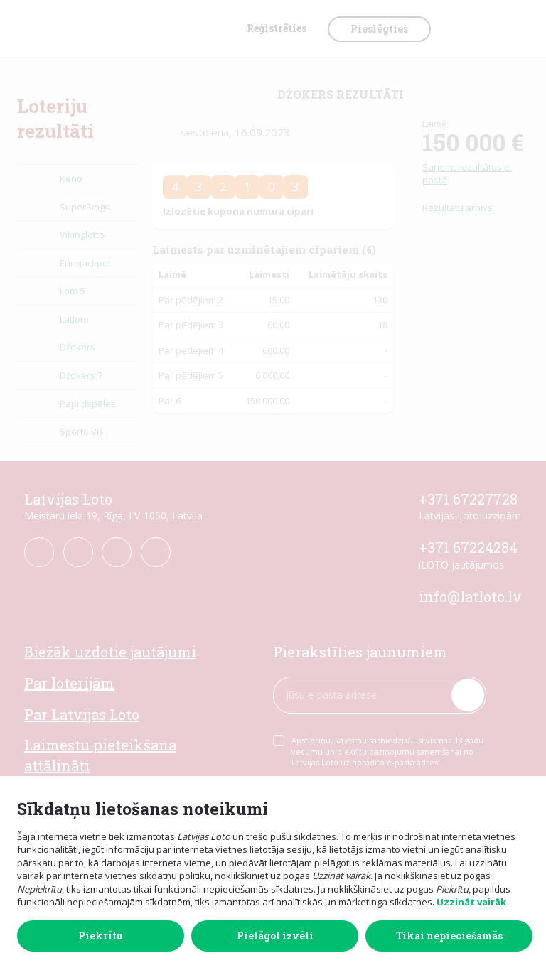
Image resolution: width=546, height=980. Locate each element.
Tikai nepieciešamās (449, 936)
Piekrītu (101, 936)
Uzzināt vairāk (471, 902)
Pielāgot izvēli (275, 936)
